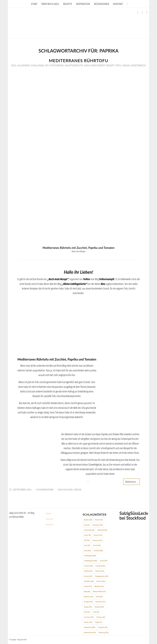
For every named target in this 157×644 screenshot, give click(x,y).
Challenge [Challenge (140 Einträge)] (98, 525)
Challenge (37, 65)
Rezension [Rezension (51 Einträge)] (100, 602)
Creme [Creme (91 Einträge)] (87, 535)
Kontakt (48, 513)
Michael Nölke (72, 490)
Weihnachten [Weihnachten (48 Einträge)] (90, 632)
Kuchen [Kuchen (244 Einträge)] (101, 581)
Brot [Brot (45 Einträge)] (87, 525)
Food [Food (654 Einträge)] (87, 550)
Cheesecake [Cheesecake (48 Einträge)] (89, 530)
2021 (14, 65)
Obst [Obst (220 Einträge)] (99, 597)
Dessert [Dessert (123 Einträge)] (98, 535)
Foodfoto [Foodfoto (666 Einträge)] (98, 550)
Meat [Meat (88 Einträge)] (87, 591)
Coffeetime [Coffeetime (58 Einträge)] (102, 530)
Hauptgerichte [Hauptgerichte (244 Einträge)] (102, 576)
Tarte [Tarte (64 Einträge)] (96, 612)
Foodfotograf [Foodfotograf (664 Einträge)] (90, 556)
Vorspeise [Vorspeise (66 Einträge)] (103, 627)
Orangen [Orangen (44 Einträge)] (88, 602)
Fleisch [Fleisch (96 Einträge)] (97, 545)
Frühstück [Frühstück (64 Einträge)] (100, 566)
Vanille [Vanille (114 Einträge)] (88, 622)
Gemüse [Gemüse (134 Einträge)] (100, 571)
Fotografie (57, 65)
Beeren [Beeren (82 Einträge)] (99, 520)
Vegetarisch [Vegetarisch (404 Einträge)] (90, 627)
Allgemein (24, 65)
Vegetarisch (138, 65)
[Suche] (126, 4)
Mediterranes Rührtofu (79, 61)
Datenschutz (50, 524)
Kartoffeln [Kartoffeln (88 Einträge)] (89, 581)
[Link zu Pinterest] (147, 12)
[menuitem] (34, 4)
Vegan (126, 65)
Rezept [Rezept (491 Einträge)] (88, 607)
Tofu (118, 65)
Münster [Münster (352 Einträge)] (89, 597)
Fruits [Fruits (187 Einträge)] (104, 561)
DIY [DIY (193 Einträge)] (87, 540)
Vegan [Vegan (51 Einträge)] (99, 622)
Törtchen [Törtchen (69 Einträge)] (101, 617)
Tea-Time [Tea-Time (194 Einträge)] (89, 617)
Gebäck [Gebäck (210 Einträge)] (88, 571)
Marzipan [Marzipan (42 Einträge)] (99, 586)
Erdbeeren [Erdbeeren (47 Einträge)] (98, 540)
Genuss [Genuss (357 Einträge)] (88, 576)
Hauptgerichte (74, 65)
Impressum (50, 519)
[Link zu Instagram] (142, 12)
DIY (47, 65)
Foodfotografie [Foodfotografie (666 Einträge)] (91, 561)
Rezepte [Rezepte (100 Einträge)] (99, 607)
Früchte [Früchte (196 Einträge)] (88, 566)
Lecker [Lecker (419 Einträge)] (88, 586)
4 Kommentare (45, 490)
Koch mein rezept (95, 65)
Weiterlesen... (131, 482)
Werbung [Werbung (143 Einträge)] (103, 632)
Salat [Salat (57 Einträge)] (87, 612)
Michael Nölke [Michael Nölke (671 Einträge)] (99, 591)
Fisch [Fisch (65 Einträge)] (87, 545)
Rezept (110, 65)
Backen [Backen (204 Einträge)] (88, 520)
